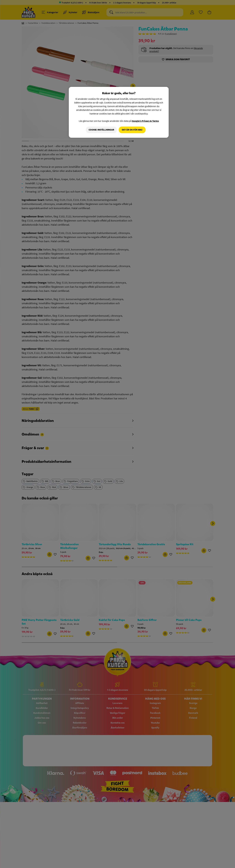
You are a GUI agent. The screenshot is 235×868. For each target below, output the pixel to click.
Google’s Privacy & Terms (145, 121)
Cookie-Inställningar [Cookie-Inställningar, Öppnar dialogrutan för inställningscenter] (101, 130)
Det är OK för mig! (132, 130)
